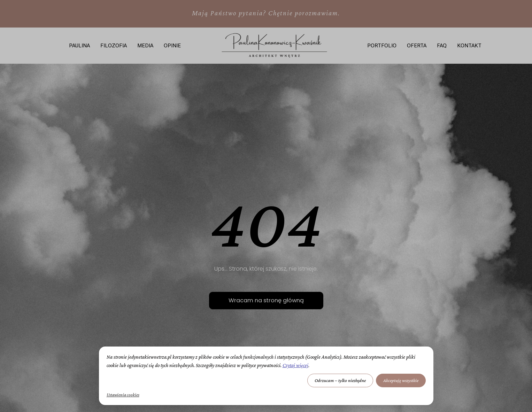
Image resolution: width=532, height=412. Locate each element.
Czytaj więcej (295, 365)
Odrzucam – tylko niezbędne (340, 380)
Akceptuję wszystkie (401, 380)
